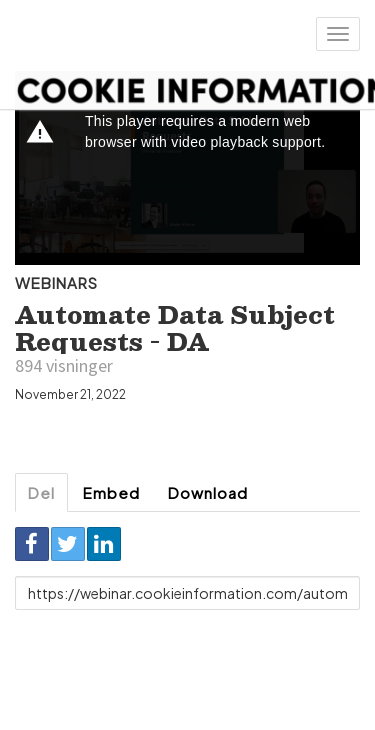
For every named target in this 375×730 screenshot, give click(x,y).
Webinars (56, 282)
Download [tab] (208, 492)
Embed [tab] (111, 492)
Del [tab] (41, 492)
